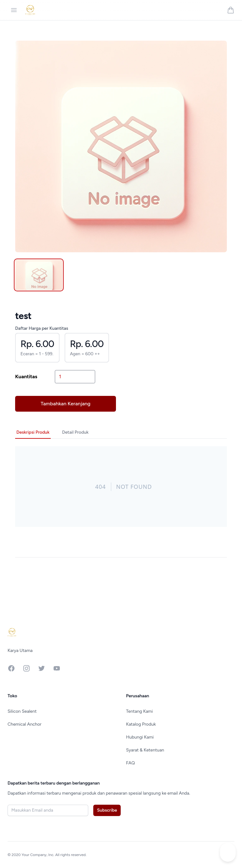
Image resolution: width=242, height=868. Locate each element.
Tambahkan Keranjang (66, 404)
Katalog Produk (141, 724)
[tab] (39, 275)
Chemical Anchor (25, 724)
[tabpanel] (121, 146)
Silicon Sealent (22, 711)
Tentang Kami (139, 711)
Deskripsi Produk (33, 432)
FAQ (130, 763)
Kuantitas (26, 377)
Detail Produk (75, 432)
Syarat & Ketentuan (145, 750)
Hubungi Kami (140, 737)
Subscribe (107, 810)
